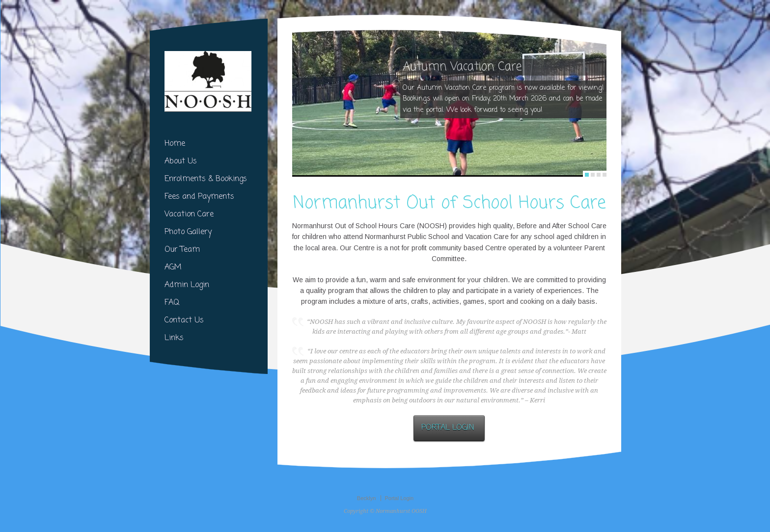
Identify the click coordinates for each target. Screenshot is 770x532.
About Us (181, 161)
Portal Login (399, 498)
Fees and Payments (199, 197)
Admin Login (187, 285)
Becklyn (367, 498)
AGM (173, 267)
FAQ (172, 303)
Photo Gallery (188, 232)
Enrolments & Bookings (206, 179)
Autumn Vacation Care (462, 67)
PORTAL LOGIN (449, 428)
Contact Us (184, 320)
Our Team (182, 250)
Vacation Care (189, 214)
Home (175, 144)
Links (174, 338)
